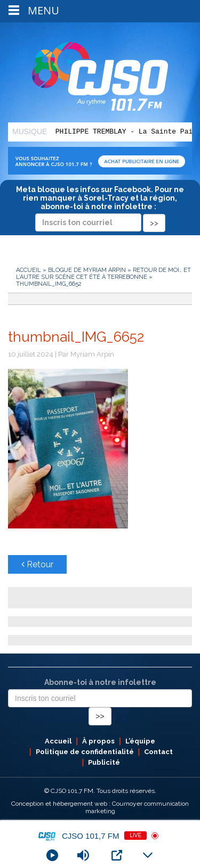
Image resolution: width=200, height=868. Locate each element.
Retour (37, 564)
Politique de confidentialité (85, 752)
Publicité (104, 762)
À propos (98, 741)
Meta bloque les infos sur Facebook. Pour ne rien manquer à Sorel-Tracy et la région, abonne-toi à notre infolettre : (100, 206)
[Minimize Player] (148, 855)
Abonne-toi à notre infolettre (100, 682)
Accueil (29, 270)
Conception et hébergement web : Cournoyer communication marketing (100, 807)
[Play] (52, 855)
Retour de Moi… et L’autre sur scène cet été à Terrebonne (103, 274)
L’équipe (140, 741)
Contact (158, 752)
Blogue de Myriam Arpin (87, 270)
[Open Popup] (117, 855)
